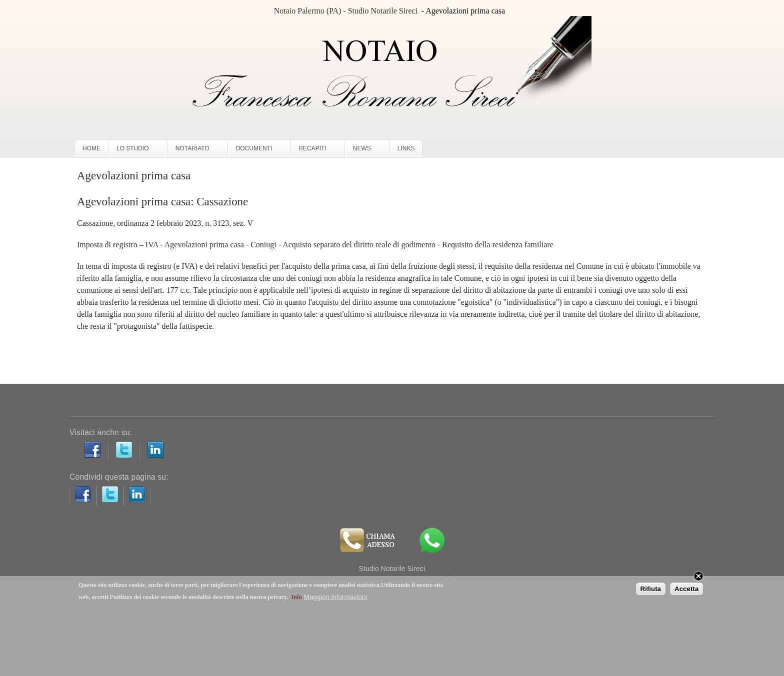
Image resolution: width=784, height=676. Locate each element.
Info (296, 597)
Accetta (686, 589)
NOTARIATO (195, 150)
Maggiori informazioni (336, 597)
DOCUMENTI (257, 150)
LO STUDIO (136, 150)
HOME (91, 148)
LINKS (406, 148)
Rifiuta (651, 589)
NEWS (365, 150)
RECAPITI (315, 150)
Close (698, 576)
